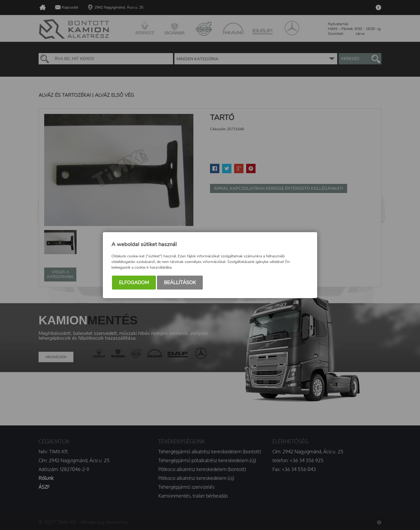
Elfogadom (134, 283)
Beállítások (180, 283)
